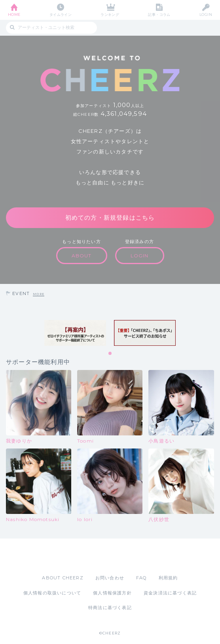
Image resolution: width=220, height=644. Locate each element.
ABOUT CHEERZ (63, 578)
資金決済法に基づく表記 (170, 593)
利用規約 (168, 578)
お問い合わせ (110, 578)
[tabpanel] (75, 333)
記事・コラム (159, 14)
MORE (39, 294)
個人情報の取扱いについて (52, 593)
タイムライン (61, 14)
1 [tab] (110, 354)
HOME (14, 14)
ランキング (110, 14)
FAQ (141, 578)
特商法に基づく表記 (110, 608)
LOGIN (206, 14)
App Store (88, 556)
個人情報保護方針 (112, 593)
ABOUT (82, 256)
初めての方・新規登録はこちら (110, 218)
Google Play (130, 556)
